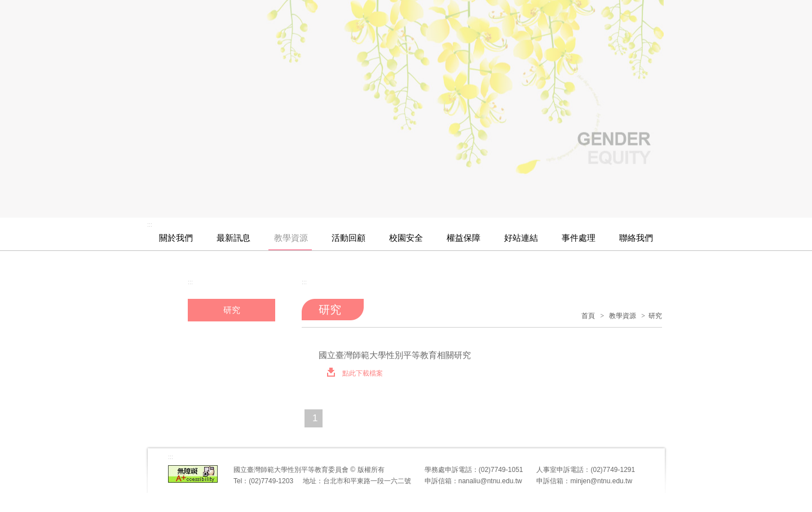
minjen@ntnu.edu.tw (601, 481)
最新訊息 (233, 238)
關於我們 (176, 238)
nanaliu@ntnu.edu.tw (490, 481)
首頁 (588, 316)
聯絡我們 (636, 238)
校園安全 (406, 238)
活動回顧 (348, 238)
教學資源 (291, 238)
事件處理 (579, 238)
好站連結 (521, 238)
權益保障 (464, 238)
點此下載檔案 (351, 373)
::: (150, 224)
